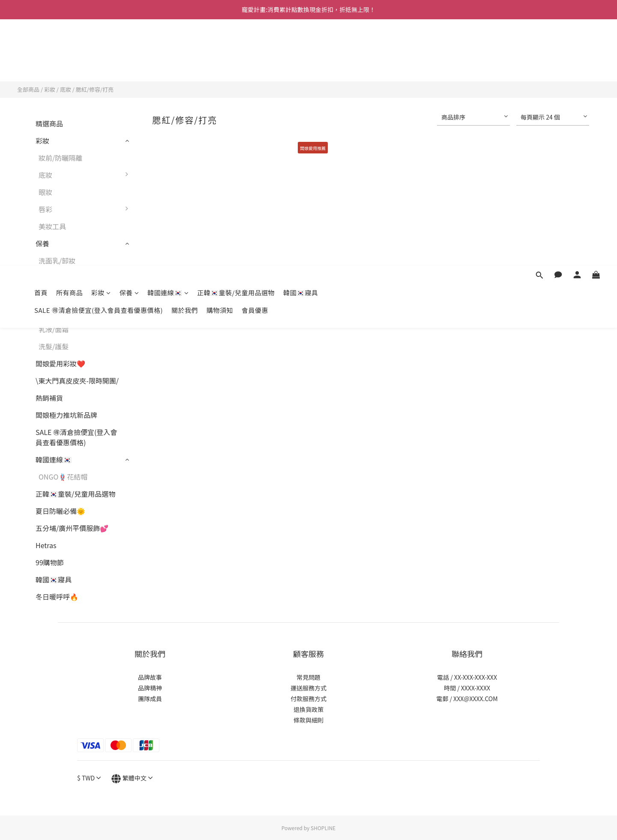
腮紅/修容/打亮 (95, 89)
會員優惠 (255, 64)
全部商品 (28, 89)
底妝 (66, 89)
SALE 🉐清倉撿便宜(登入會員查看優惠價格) (99, 64)
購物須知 (220, 64)
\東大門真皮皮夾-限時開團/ (77, 381)
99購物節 (50, 562)
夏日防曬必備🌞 (60, 511)
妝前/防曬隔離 (60, 158)
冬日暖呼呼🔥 (57, 597)
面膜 (45, 278)
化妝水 (49, 295)
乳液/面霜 (54, 329)
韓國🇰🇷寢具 (301, 46)
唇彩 (85, 209)
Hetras (46, 545)
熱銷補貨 (49, 398)
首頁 (41, 46)
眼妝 (45, 192)
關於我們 (185, 64)
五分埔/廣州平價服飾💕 (72, 528)
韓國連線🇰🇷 (168, 46)
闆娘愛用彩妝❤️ (60, 363)
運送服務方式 (308, 688)
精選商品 (49, 123)
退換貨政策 (308, 709)
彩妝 (101, 46)
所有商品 (69, 46)
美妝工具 (52, 226)
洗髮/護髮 (54, 346)
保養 (129, 46)
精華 (45, 312)
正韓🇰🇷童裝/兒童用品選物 (236, 46)
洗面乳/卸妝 (57, 261)
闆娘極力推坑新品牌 (66, 415)
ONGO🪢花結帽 (63, 477)
